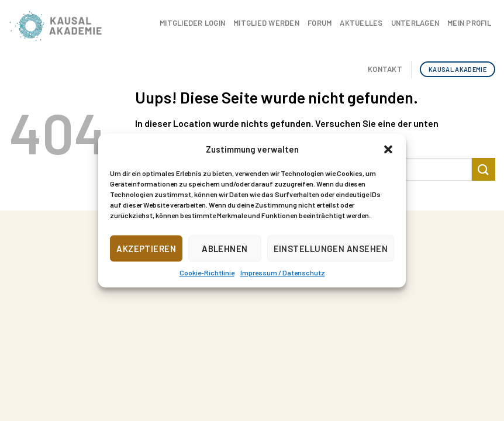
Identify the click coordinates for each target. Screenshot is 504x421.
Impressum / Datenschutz (283, 272)
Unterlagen (415, 23)
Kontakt (385, 69)
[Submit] (484, 169)
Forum (320, 23)
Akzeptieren (146, 249)
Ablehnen (225, 249)
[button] (388, 149)
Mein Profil (469, 23)
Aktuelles (361, 23)
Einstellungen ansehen (331, 249)
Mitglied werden (266, 23)
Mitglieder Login (192, 23)
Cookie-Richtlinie (207, 272)
